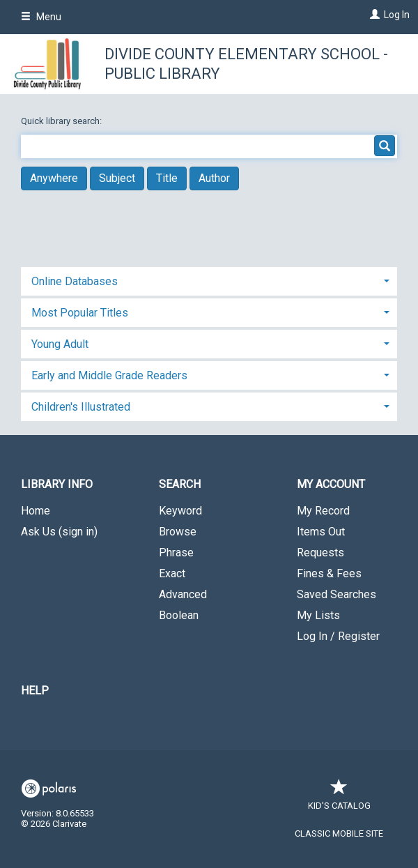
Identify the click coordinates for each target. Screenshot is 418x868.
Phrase (176, 553)
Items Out (321, 532)
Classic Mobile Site (339, 833)
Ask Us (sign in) (59, 532)
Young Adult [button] (60, 344)
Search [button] (180, 484)
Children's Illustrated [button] (81, 407)
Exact (172, 573)
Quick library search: (62, 121)
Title (167, 178)
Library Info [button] (57, 484)
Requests (320, 553)
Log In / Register (338, 636)
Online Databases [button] (75, 281)
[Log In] (373, 15)
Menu (41, 17)
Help (35, 691)
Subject (117, 178)
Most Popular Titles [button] (80, 313)
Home (36, 511)
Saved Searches (336, 594)
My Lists (318, 615)
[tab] (209, 280)
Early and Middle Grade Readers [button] (109, 375)
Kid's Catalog (339, 799)
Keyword (180, 511)
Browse (178, 532)
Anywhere (54, 178)
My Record (323, 511)
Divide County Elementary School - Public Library (246, 64)
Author (214, 178)
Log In (397, 15)
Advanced (183, 594)
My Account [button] (331, 484)
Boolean (179, 615)
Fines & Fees (329, 573)
